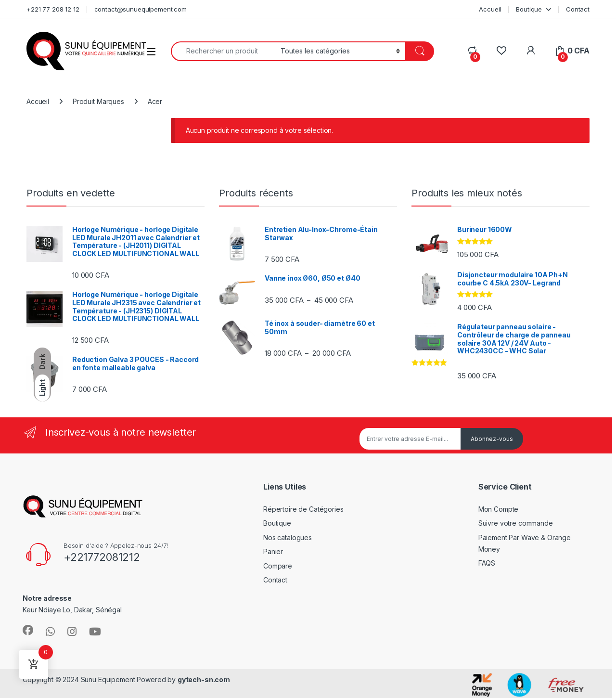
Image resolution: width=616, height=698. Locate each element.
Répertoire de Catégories (303, 509)
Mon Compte (499, 509)
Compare (278, 566)
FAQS (487, 563)
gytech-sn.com (204, 679)
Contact (578, 9)
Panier (273, 551)
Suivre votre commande (516, 523)
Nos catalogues (288, 537)
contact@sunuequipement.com (141, 9)
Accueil (490, 9)
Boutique (529, 9)
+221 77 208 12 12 (53, 9)
